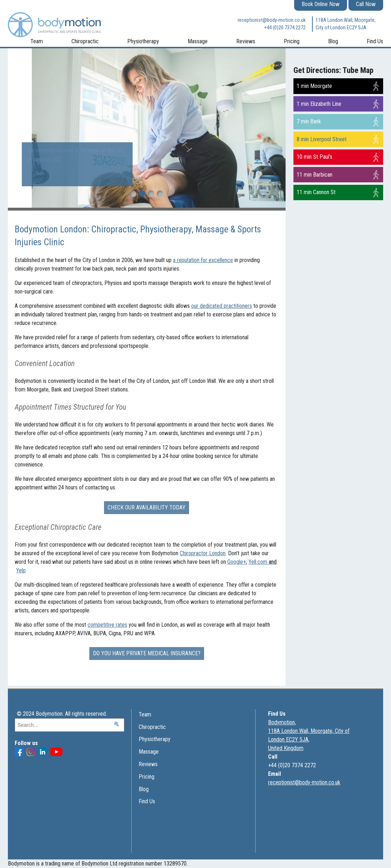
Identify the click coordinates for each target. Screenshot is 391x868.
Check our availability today (147, 507)
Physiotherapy (143, 41)
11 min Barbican (315, 175)
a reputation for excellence (203, 260)
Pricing (292, 41)
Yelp (21, 570)
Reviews (246, 41)
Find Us (375, 41)
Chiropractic (85, 41)
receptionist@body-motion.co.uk (272, 20)
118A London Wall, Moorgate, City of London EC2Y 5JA (346, 24)
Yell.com (263, 562)
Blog (333, 41)
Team (37, 41)
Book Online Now (321, 4)
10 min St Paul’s (315, 157)
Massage (198, 41)
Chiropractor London (203, 553)
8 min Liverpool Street (322, 139)
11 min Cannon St (316, 192)
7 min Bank (309, 121)
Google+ (237, 562)
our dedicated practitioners (222, 306)
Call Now (366, 4)
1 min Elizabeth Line (319, 104)
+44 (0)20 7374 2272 (285, 28)
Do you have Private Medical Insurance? (147, 653)
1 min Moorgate (314, 86)
